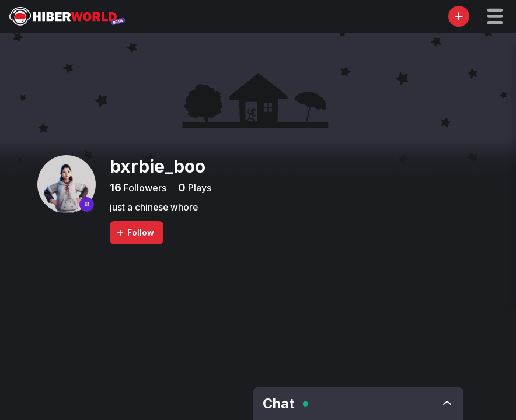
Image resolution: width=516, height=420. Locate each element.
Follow (135, 232)
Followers (144, 188)
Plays (198, 188)
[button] (495, 16)
